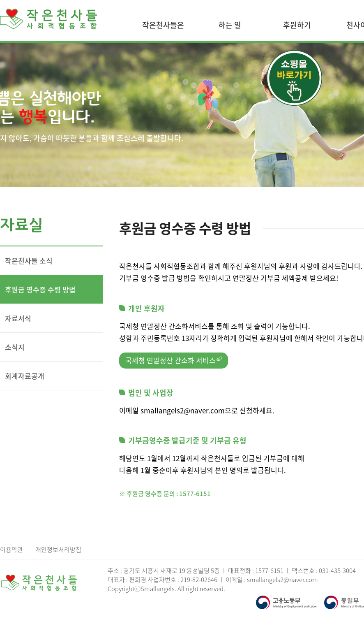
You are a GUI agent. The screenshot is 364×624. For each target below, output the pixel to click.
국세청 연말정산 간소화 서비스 (174, 360)
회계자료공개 (25, 376)
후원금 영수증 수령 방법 (40, 289)
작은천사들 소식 (29, 261)
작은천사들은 (163, 25)
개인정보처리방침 (58, 550)
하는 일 (230, 25)
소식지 (15, 347)
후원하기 (297, 25)
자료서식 (18, 318)
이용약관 (12, 550)
